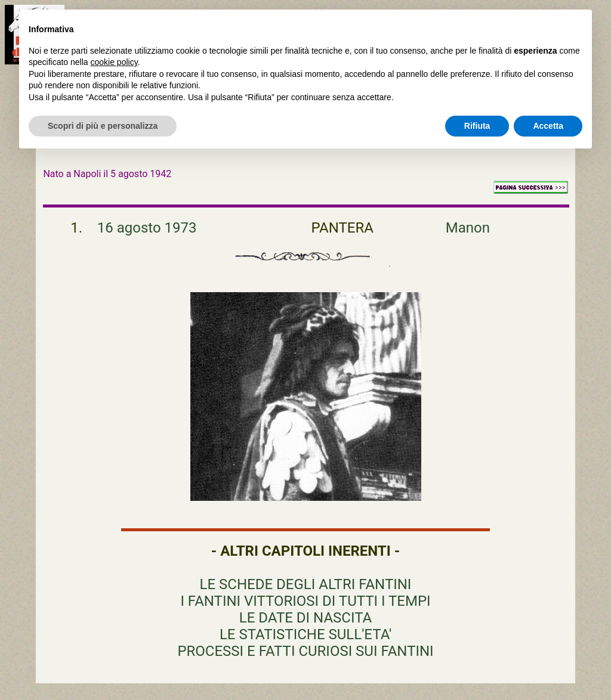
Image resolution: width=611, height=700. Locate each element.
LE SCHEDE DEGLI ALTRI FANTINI (306, 584)
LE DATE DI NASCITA (305, 618)
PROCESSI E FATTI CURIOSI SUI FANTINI (305, 651)
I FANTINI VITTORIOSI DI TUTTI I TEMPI (305, 601)
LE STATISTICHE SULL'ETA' (305, 634)
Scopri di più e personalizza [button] (103, 126)
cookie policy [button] (114, 62)
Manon (468, 228)
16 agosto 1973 (147, 228)
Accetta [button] (548, 126)
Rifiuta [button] (477, 126)
